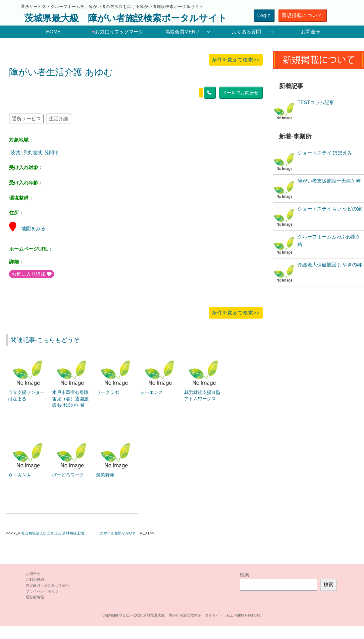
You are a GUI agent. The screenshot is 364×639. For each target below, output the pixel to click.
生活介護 (59, 119)
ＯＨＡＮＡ (20, 475)
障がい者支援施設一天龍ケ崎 (329, 181)
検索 (244, 575)
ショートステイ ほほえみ (325, 153)
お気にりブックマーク (118, 32)
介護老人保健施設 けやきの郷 (330, 265)
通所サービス (26, 119)
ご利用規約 (35, 579)
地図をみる (27, 229)
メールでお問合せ (241, 93)
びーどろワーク (68, 475)
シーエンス (152, 392)
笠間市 (52, 153)
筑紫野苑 (105, 475)
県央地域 (32, 153)
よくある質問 (246, 32)
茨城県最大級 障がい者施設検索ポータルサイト (126, 18)
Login (264, 15)
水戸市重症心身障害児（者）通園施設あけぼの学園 (70, 399)
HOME (53, 32)
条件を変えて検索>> (236, 60)
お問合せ (311, 32)
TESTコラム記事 (316, 103)
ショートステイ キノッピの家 (330, 209)
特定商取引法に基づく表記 (48, 586)
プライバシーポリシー (44, 591)
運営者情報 (35, 597)
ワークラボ (108, 392)
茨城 (15, 153)
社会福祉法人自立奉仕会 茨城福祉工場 (53, 533)
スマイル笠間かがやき (118, 533)
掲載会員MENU (182, 32)
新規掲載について (302, 15)
